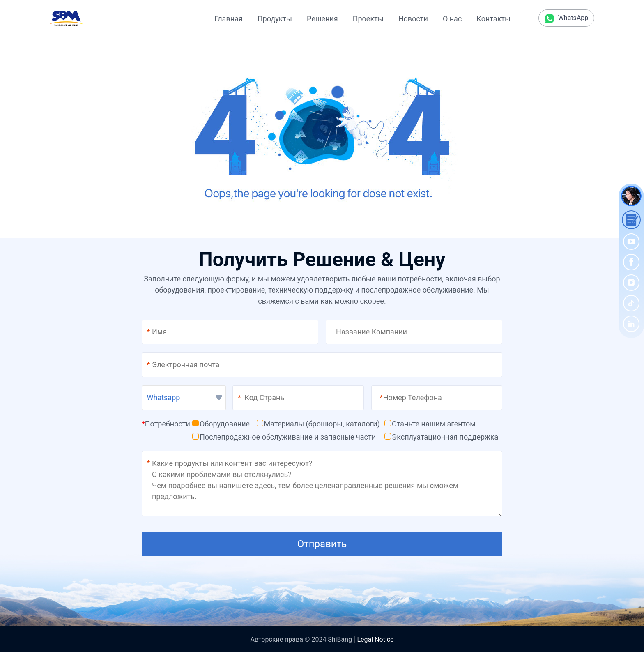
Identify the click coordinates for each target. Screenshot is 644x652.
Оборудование (221, 424)
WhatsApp (567, 18)
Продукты (275, 19)
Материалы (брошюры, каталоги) (318, 424)
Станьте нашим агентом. (431, 424)
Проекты (368, 19)
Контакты (493, 19)
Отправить (322, 544)
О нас (452, 19)
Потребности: (167, 424)
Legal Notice (375, 639)
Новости (413, 19)
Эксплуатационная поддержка (441, 437)
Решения (322, 19)
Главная (228, 19)
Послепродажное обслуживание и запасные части (284, 437)
